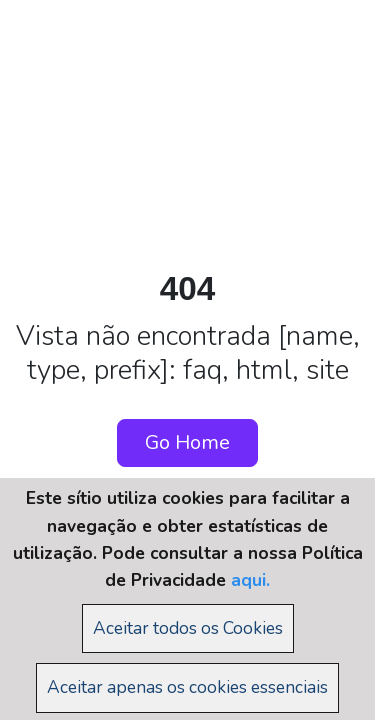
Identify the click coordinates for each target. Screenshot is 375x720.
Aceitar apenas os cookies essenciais (187, 687)
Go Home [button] (187, 442)
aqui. (250, 580)
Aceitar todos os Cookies (188, 628)
